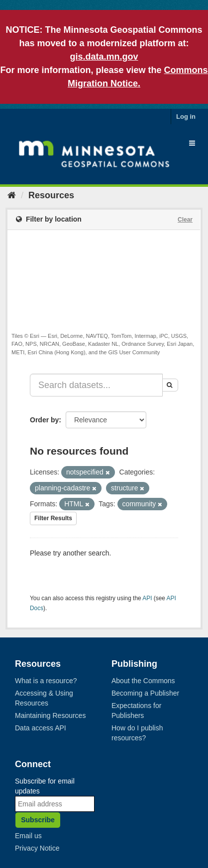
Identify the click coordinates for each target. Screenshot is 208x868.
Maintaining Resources (50, 715)
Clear (185, 220)
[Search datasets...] (96, 385)
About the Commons (143, 681)
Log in (186, 117)
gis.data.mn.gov (104, 57)
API (147, 598)
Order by (44, 420)
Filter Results (53, 518)
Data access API (41, 728)
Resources (51, 195)
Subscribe (38, 820)
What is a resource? (46, 681)
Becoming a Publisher (145, 693)
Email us (28, 836)
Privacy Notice (37, 848)
